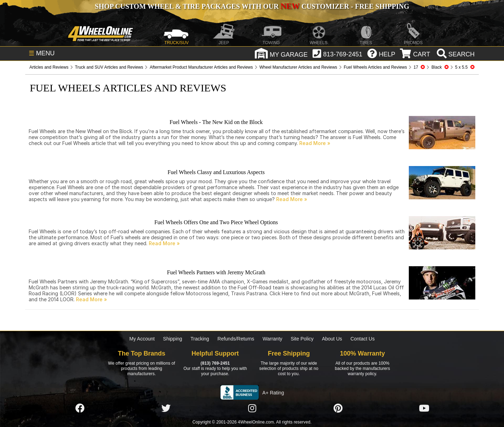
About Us (332, 339)
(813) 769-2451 (215, 363)
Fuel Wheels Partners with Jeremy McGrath (216, 272)
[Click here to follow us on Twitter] (166, 408)
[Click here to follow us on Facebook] (80, 408)
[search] (455, 54)
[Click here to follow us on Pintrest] (338, 408)
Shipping (173, 339)
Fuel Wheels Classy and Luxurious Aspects (216, 172)
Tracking (200, 339)
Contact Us (362, 339)
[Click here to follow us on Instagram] (252, 408)
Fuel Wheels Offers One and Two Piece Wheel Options (216, 222)
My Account (142, 339)
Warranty (272, 339)
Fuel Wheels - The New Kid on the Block (216, 122)
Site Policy (302, 339)
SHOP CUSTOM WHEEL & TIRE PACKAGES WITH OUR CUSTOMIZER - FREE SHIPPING (252, 6)
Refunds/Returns (236, 339)
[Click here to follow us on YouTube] (424, 408)
